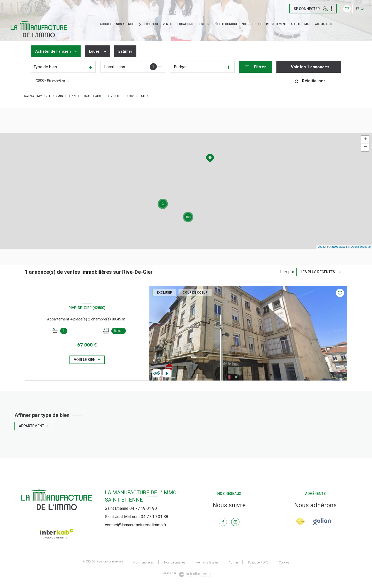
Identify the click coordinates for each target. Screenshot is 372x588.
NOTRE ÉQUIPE (252, 24)
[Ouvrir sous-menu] (141, 24)
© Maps (337, 247)
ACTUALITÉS (324, 24)
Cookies (284, 563)
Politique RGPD (258, 562)
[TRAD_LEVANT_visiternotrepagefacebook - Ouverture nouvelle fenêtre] (223, 522)
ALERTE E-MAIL (301, 24)
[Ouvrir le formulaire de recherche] (255, 67)
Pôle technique (226, 24)
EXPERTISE (151, 24)
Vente (115, 96)
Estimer (129, 51)
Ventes (168, 24)
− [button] (365, 147)
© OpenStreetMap (359, 247)
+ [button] (365, 140)
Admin (233, 562)
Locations (185, 24)
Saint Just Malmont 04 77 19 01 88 (137, 517)
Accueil (106, 24)
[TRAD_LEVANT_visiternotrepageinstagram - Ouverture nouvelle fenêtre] (235, 522)
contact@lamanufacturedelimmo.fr (136, 525)
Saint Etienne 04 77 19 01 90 (131, 508)
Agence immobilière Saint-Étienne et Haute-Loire (63, 96)
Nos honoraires (144, 562)
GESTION (203, 24)
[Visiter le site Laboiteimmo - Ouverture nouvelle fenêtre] (194, 574)
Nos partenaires (175, 562)
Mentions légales (207, 562)
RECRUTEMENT (276, 24)
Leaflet (322, 247)
